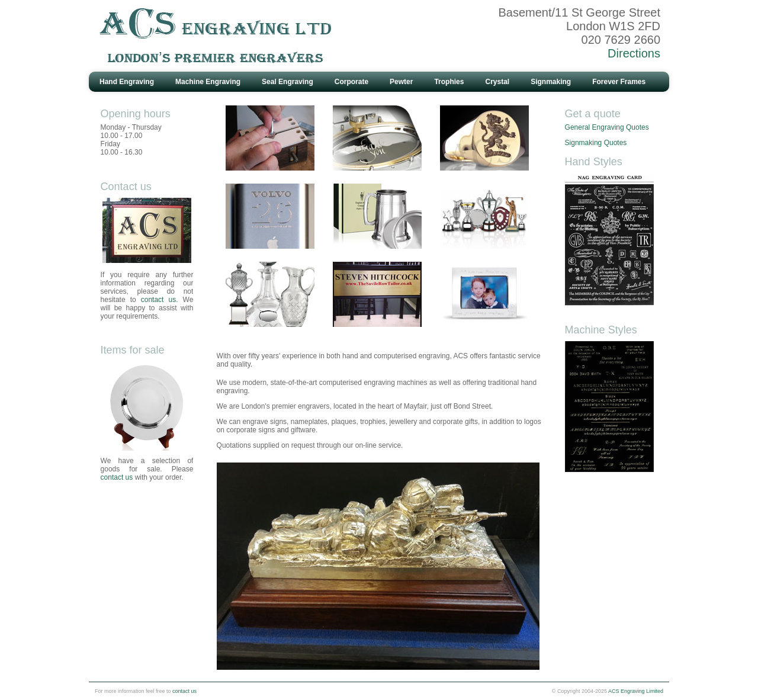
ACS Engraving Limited (636, 691)
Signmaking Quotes (596, 143)
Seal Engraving (288, 82)
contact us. (160, 300)
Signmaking (551, 82)
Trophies (449, 82)
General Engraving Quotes (607, 127)
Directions (634, 53)
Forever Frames (619, 82)
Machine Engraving (208, 82)
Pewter (401, 82)
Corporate (351, 82)
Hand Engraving (127, 82)
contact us (117, 477)
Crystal (497, 82)
